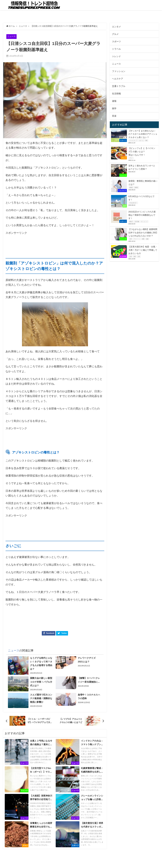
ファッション (119, 71)
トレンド (116, 56)
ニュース (12, 36)
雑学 (114, 108)
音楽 (114, 116)
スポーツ (116, 41)
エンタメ (116, 27)
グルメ (115, 34)
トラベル (116, 49)
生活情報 (116, 94)
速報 (114, 101)
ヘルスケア (118, 79)
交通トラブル (119, 86)
